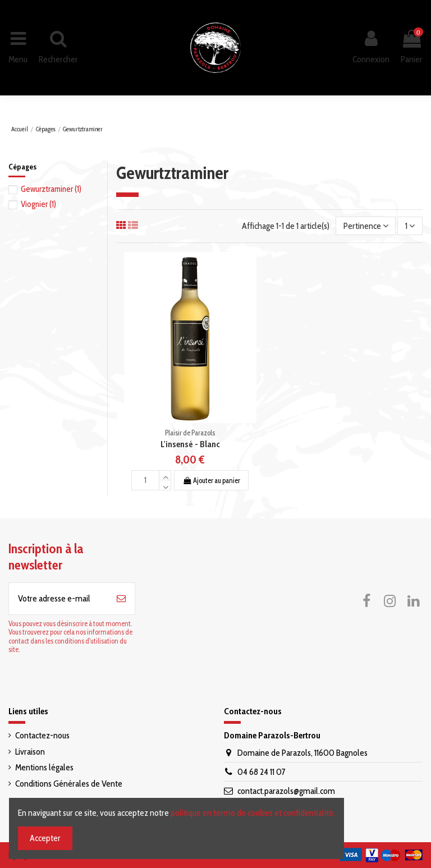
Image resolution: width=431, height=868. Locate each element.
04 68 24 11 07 (262, 772)
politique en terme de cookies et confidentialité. (253, 813)
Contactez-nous (42, 735)
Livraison (30, 752)
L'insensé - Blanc (190, 444)
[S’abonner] (121, 599)
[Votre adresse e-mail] (58, 599)
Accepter (45, 838)
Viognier (38, 204)
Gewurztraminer (51, 189)
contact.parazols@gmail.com (286, 791)
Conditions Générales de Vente (69, 784)
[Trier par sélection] (366, 226)
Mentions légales (44, 767)
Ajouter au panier (211, 481)
